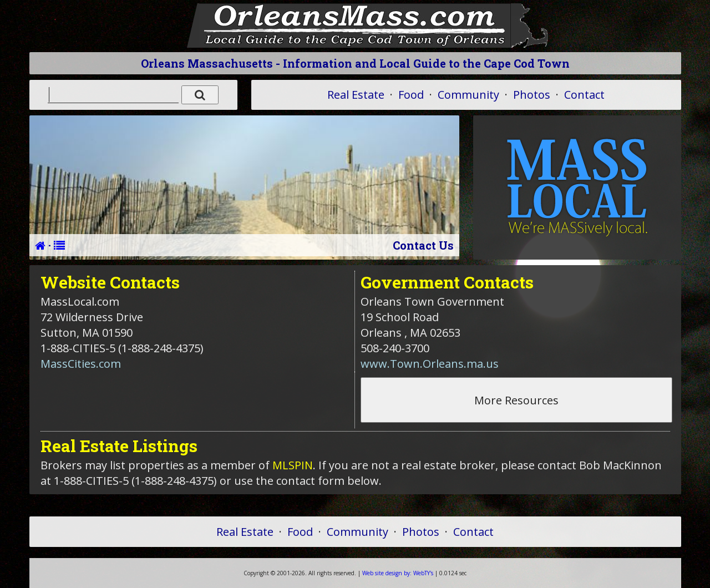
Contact (584, 95)
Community (468, 95)
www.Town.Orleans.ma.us (430, 364)
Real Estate (356, 95)
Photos (532, 95)
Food (411, 95)
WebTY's (398, 573)
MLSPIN (293, 465)
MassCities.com (81, 364)
